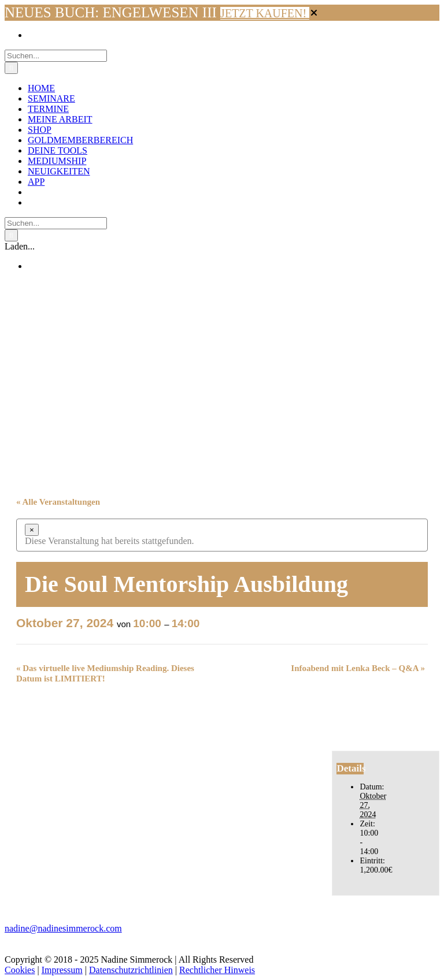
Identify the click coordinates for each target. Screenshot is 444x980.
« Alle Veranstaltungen (58, 502)
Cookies (20, 970)
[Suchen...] (56, 56)
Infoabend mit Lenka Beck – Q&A (358, 668)
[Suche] (11, 68)
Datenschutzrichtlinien (131, 970)
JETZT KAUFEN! (265, 13)
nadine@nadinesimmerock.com (63, 928)
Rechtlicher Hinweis (217, 970)
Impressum (62, 970)
